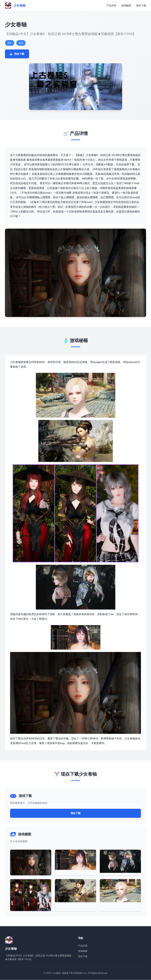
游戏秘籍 (126, 6)
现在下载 (141, 6)
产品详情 (111, 6)
